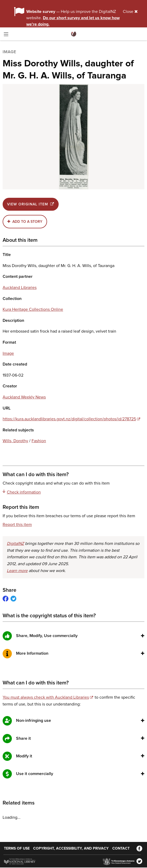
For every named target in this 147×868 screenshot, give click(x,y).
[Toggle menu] (6, 35)
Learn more (17, 571)
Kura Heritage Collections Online (33, 309)
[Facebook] (139, 849)
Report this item (17, 525)
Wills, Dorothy (15, 441)
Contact (121, 849)
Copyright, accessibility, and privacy (71, 849)
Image (8, 353)
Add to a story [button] (27, 222)
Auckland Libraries (20, 288)
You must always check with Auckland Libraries (46, 697)
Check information (22, 492)
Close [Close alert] (130, 11)
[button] (143, 636)
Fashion (39, 441)
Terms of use (17, 849)
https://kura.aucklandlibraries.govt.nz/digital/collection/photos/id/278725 (69, 419)
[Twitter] (139, 861)
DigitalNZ (15, 544)
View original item (31, 204)
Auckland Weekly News (24, 397)
